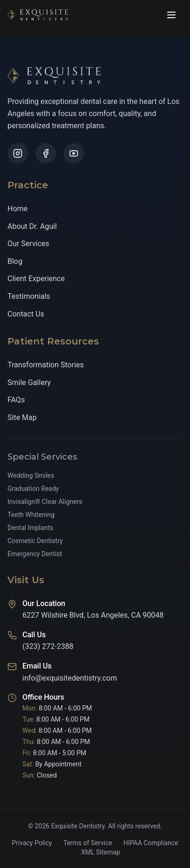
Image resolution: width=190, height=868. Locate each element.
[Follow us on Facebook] (46, 153)
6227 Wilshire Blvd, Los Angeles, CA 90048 (93, 616)
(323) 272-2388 (48, 647)
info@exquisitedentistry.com (70, 678)
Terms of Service (88, 843)
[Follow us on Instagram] (18, 153)
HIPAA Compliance (151, 843)
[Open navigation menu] (171, 15)
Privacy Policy (32, 843)
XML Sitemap (101, 852)
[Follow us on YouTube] (74, 153)
